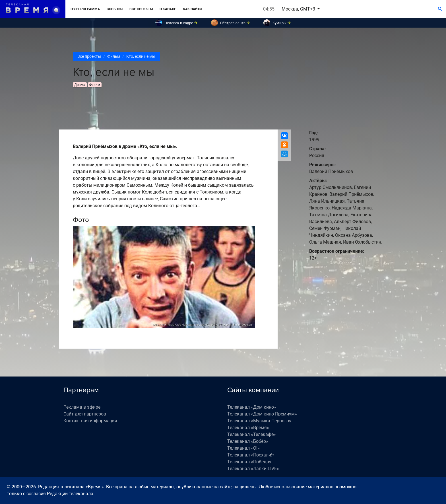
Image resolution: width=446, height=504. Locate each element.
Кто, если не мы (141, 56)
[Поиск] (440, 9)
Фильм (114, 56)
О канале (168, 9)
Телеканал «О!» (243, 448)
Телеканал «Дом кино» (252, 407)
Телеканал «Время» (248, 428)
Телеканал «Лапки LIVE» (253, 469)
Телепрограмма (85, 9)
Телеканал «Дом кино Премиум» (262, 414)
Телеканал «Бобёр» (248, 441)
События (115, 9)
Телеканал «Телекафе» (252, 434)
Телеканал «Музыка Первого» (259, 421)
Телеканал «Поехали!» (251, 455)
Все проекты (141, 9)
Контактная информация (90, 421)
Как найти (192, 9)
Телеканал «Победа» (249, 462)
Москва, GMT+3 (299, 9)
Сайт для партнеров (85, 414)
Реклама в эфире (82, 407)
